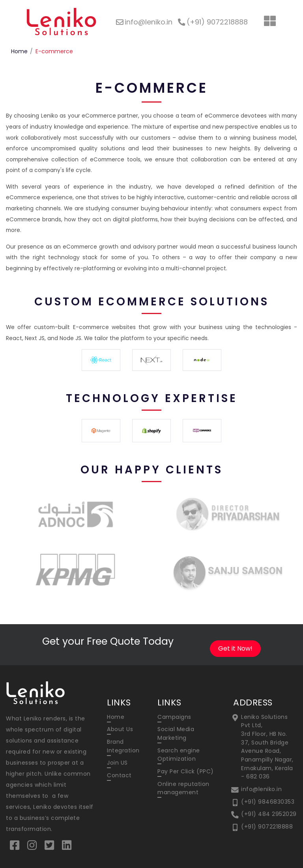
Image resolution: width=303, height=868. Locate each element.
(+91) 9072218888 (267, 827)
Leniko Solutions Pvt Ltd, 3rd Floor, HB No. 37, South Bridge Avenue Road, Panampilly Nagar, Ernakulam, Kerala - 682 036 (267, 747)
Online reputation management (183, 788)
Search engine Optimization (179, 755)
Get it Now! (235, 648)
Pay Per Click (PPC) (186, 771)
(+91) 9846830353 (268, 802)
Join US (117, 763)
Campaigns (174, 717)
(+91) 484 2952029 (269, 814)
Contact (119, 775)
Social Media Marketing (176, 733)
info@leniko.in (261, 789)
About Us (120, 729)
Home (19, 51)
